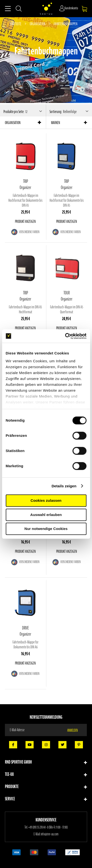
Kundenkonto (71, 8)
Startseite (16, 24)
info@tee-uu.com (50, 834)
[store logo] (46, 9)
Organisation (38, 24)
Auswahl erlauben (46, 515)
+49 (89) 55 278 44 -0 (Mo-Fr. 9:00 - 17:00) (48, 827)
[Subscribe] (75, 730)
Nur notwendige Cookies (46, 529)
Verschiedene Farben (29, 232)
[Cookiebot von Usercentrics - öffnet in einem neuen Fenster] (66, 336)
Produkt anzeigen (25, 221)
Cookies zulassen (46, 500)
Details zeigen (64, 486)
